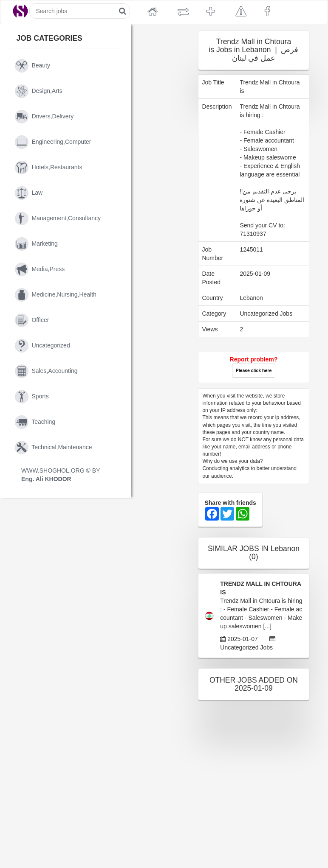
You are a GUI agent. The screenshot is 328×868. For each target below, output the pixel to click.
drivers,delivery (44, 117)
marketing (36, 244)
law (29, 193)
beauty (33, 66)
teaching (35, 422)
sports (32, 397)
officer (32, 320)
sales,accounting (46, 371)
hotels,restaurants (48, 168)
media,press (40, 269)
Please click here (254, 370)
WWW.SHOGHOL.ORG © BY (61, 475)
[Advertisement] (163, 687)
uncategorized (42, 346)
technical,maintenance (54, 448)
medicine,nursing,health (56, 295)
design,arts (39, 91)
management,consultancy (58, 218)
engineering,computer (53, 142)
